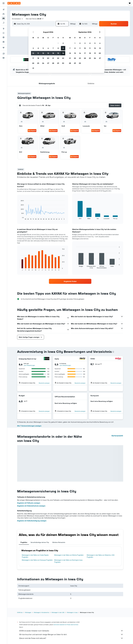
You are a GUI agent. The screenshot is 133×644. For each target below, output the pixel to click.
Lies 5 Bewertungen (65, 365)
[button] (4, 3)
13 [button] (48, 53)
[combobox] (18, 19)
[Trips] (4, 48)
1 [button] (58, 43)
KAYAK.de (20, 612)
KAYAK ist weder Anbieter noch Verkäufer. (71, 631)
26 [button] (43, 63)
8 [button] (58, 48)
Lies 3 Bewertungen (29, 365)
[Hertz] (82, 359)
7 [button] (53, 48)
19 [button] (43, 58)
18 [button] (38, 58)
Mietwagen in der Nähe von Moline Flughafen (69, 555)
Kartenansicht (117, 436)
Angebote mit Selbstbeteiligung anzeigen (32, 521)
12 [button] (43, 53)
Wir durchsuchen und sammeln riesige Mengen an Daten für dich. (71, 634)
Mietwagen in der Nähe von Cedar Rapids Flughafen (35, 556)
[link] (70, 281)
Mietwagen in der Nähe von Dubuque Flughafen (37, 560)
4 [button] (38, 48)
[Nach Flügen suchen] (4, 10)
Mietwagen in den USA (58, 612)
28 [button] (53, 63)
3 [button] (33, 48)
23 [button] (63, 58)
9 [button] (63, 48)
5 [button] (43, 48)
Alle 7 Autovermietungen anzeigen (29, 426)
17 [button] (33, 58)
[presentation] (113, 352)
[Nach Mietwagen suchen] (4, 18)
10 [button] (33, 53)
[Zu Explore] (4, 29)
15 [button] (58, 53)
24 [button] (33, 63)
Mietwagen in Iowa (72, 612)
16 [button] (63, 53)
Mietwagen (28, 612)
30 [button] (63, 63)
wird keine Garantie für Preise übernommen (66, 625)
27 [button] (48, 63)
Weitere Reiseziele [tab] (59, 542)
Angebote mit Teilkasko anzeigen (29, 503)
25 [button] (38, 63)
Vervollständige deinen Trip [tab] (40, 542)
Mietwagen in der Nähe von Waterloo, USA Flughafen (101, 556)
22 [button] (58, 58)
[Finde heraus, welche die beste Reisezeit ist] (4, 37)
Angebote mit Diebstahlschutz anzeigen (31, 506)
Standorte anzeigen (44, 383)
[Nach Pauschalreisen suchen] (4, 23)
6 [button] (48, 48)
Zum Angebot (32, 131)
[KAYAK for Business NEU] (4, 42)
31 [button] (33, 68)
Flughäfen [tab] (24, 542)
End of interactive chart (20, 218)
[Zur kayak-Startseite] (14, 3)
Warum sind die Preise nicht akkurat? (71, 638)
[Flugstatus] (4, 33)
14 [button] (53, 53)
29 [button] (58, 63)
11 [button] (38, 53)
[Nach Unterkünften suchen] (4, 14)
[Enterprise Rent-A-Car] (47, 359)
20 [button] (48, 58)
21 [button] (53, 58)
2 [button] (63, 43)
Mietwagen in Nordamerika (41, 612)
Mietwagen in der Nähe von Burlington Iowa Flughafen (68, 561)
